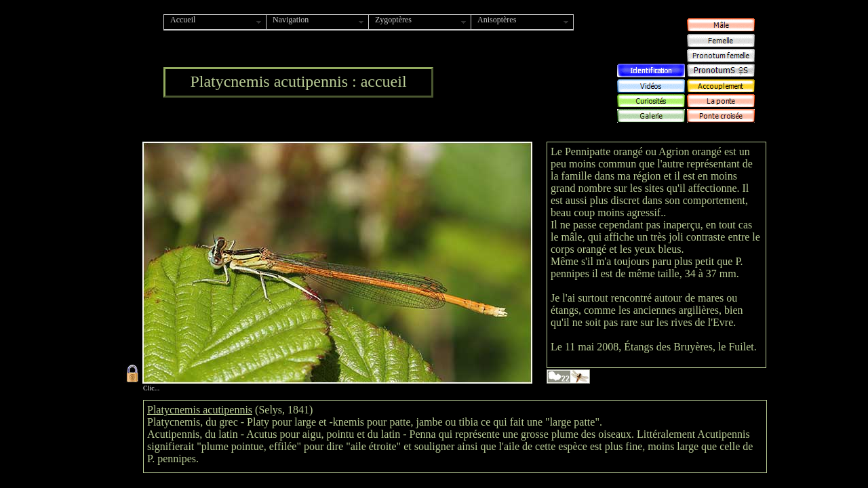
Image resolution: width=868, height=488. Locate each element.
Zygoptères (393, 20)
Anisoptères (497, 20)
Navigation (291, 20)
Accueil (183, 20)
